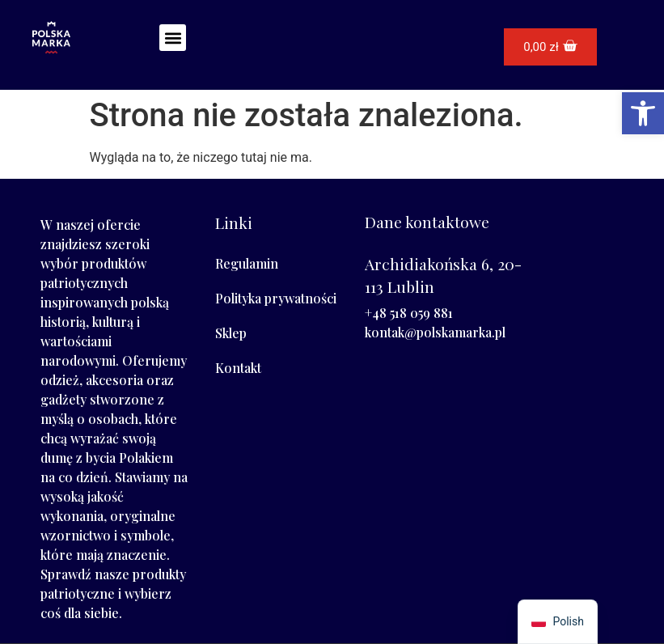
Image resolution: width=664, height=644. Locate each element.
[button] (173, 38)
